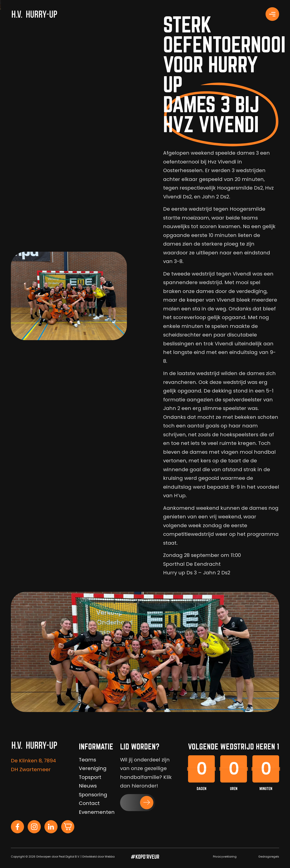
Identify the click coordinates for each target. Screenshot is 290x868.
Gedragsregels (269, 857)
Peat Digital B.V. (69, 857)
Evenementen (97, 812)
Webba (110, 857)
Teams (87, 760)
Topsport (90, 777)
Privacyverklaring (225, 857)
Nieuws (88, 786)
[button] (138, 803)
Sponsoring (93, 795)
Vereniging (93, 768)
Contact (89, 803)
